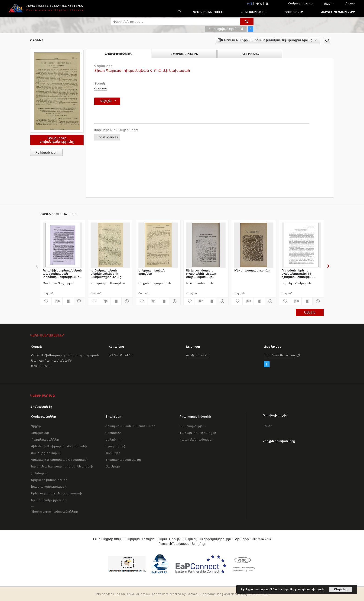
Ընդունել (341, 589)
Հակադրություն (300, 3)
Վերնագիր (114, 433)
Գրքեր (36, 426)
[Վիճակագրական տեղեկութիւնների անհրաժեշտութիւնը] (110, 245)
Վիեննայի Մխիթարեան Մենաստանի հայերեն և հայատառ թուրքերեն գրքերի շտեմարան (62, 466)
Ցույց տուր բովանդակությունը (57, 140)
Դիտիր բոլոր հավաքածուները (55, 511)
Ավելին (310, 312)
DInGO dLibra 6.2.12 (140, 594)
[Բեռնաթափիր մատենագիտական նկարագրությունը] (57, 301)
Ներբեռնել (45, 153)
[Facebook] (267, 364)
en (268, 4)
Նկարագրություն (193, 426)
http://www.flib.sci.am (279, 355)
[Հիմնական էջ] (179, 12)
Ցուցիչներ (294, 12)
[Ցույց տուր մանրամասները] (79, 301)
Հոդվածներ (40, 433)
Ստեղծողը (113, 439)
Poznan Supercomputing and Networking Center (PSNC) (228, 594)
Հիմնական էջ (41, 407)
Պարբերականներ (45, 439)
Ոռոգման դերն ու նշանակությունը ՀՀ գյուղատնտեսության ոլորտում (297, 274)
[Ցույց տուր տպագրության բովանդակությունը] (68, 301)
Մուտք (350, 3)
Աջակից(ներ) (115, 446)
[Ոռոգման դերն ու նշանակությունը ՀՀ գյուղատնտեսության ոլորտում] (301, 245)
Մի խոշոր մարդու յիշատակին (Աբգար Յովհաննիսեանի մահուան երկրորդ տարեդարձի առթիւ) (201, 274)
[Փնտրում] (247, 22)
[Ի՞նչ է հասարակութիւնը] (254, 245)
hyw (259, 4)
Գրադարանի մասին (208, 12)
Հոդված (101, 88)
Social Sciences (107, 137)
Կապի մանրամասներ (196, 439)
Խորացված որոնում (226, 29)
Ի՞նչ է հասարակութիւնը (252, 270)
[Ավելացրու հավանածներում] (327, 40)
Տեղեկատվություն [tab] (184, 54)
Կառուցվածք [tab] (250, 54)
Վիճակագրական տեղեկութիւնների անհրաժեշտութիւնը (106, 274)
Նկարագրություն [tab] (119, 54)
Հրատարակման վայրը (123, 460)
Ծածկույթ (113, 466)
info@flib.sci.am (198, 355)
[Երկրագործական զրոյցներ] (158, 245)
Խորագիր (113, 453)
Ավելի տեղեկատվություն (307, 589)
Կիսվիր (329, 4)
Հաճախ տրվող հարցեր (198, 433)
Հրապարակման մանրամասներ (130, 426)
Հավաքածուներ (254, 12)
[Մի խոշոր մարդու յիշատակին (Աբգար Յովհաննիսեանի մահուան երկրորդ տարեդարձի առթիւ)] (206, 245)
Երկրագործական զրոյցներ (152, 272)
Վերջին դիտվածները (338, 12)
